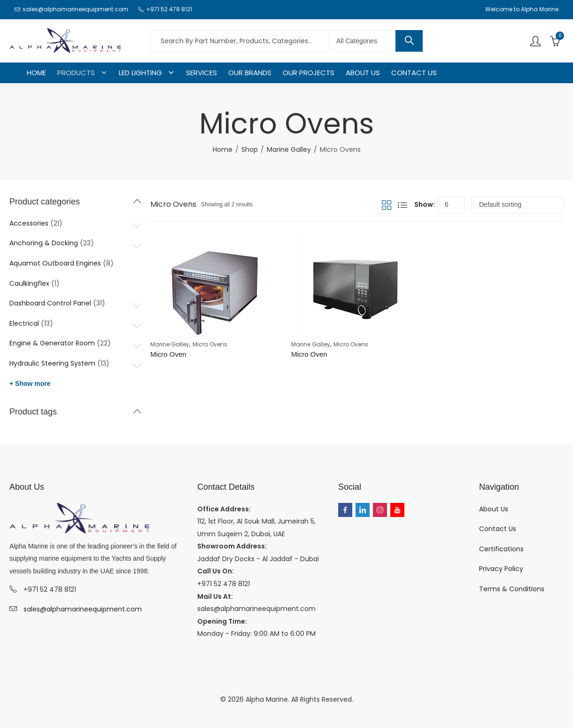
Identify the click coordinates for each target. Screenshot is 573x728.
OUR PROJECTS (309, 73)
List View (403, 205)
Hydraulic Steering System (52, 363)
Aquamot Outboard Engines (55, 263)
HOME (36, 73)
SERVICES (201, 73)
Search (409, 41)
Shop (250, 149)
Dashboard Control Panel (50, 303)
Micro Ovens (210, 344)
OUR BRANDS (250, 73)
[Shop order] (518, 205)
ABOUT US (363, 73)
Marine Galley (289, 149)
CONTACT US (414, 73)
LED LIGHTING (140, 73)
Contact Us (498, 529)
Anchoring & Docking (44, 243)
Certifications (501, 549)
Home (223, 149)
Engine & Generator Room (52, 343)
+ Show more (30, 384)
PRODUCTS (76, 73)
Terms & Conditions (512, 589)
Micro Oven (168, 354)
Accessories (29, 223)
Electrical (24, 323)
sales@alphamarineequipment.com (83, 609)
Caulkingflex (29, 283)
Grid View (387, 205)
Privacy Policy (501, 569)
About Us (494, 509)
